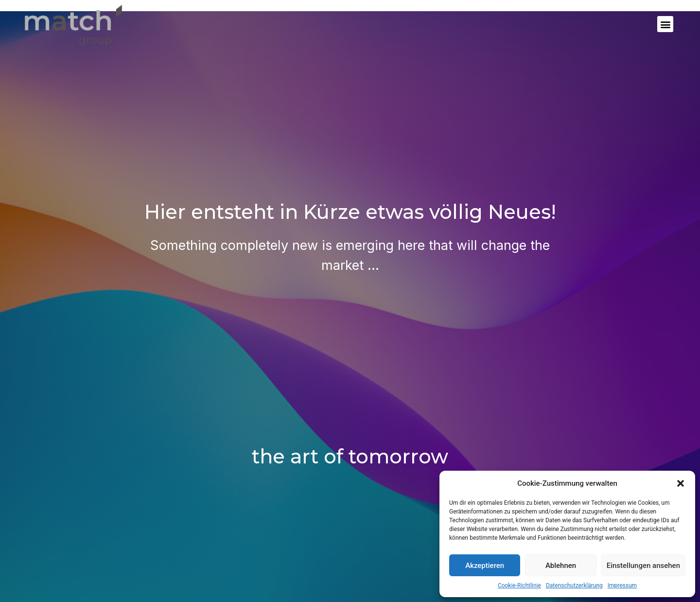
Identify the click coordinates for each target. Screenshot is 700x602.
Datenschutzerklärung (574, 585)
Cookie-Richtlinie (519, 585)
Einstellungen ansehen (643, 566)
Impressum (622, 585)
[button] (681, 483)
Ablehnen (561, 566)
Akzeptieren (485, 566)
